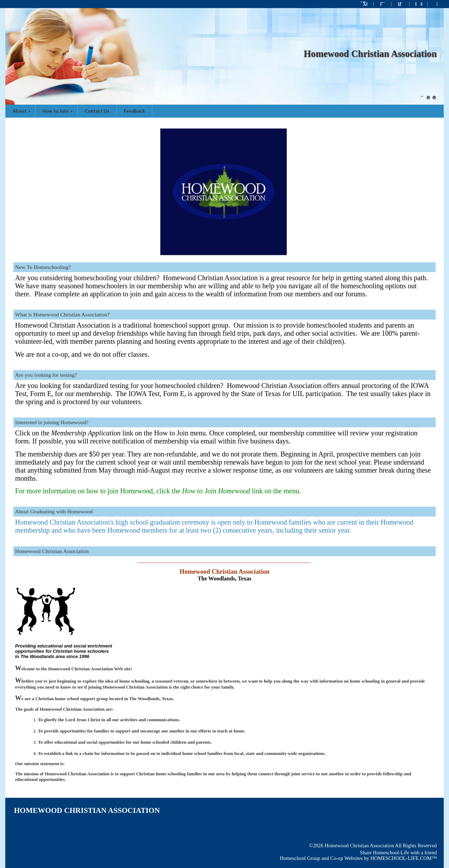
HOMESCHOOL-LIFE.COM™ (404, 858)
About (22, 111)
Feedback (134, 111)
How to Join (58, 111)
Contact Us (97, 111)
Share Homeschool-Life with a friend (398, 853)
